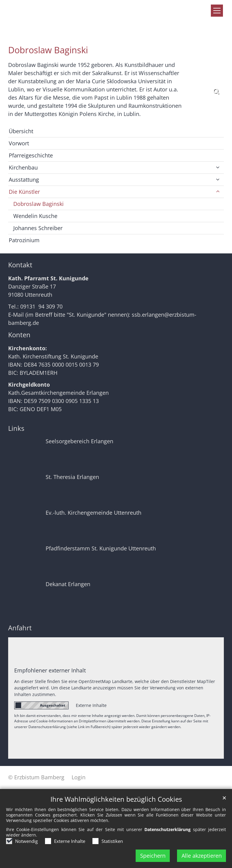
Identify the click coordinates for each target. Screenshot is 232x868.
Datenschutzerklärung (168, 829)
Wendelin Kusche (35, 216)
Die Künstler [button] (24, 192)
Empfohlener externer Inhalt (50, 670)
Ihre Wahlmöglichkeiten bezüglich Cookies (116, 799)
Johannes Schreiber (38, 228)
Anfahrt (20, 628)
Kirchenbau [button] (23, 167)
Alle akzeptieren (202, 856)
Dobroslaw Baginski (48, 50)
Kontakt (20, 265)
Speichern (153, 856)
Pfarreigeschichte (31, 155)
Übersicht (21, 131)
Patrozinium (24, 240)
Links (16, 428)
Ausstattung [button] (24, 180)
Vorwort (19, 143)
